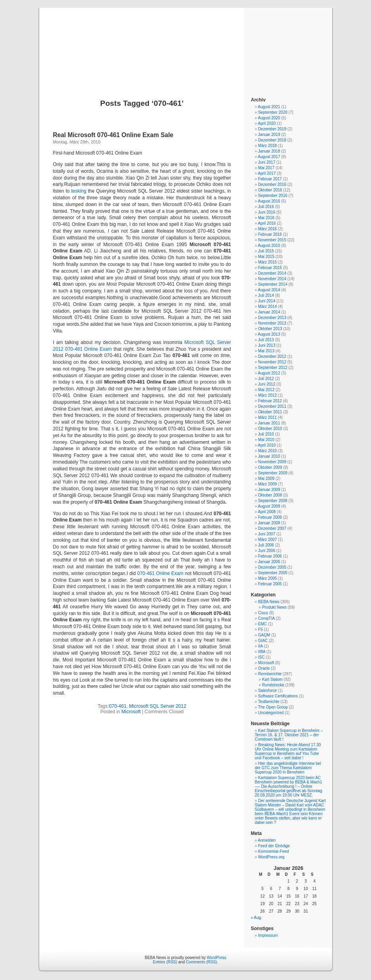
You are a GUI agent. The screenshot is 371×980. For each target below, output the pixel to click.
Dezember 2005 (272, 567)
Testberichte (269, 702)
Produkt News (274, 607)
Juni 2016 (267, 212)
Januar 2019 (269, 135)
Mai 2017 (266, 168)
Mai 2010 (266, 440)
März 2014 (267, 307)
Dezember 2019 (272, 129)
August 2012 (269, 373)
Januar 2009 (269, 490)
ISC (262, 657)
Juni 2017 (267, 162)
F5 (261, 629)
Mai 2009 (266, 479)
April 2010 (267, 445)
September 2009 (273, 473)
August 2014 (269, 290)
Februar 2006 (270, 556)
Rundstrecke (273, 685)
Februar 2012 (270, 401)
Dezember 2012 (272, 356)
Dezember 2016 (272, 184)
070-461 (118, 706)
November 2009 (272, 462)
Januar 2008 (269, 523)
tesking (79, 191)
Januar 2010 (269, 456)
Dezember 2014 (272, 273)
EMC (263, 624)
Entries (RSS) (165, 962)
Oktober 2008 (270, 495)
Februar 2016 (270, 234)
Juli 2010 (266, 434)
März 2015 (267, 262)
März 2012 (267, 395)
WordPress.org (271, 857)
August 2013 (269, 334)
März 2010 (267, 451)
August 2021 (269, 107)
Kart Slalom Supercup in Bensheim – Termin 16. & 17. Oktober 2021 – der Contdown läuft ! (289, 735)
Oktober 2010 (270, 429)
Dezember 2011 (272, 406)
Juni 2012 (267, 384)
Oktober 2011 (270, 412)
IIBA (262, 652)
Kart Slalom (272, 679)
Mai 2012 (266, 390)
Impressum (268, 935)
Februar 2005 (270, 584)
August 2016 (269, 201)
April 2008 (267, 512)
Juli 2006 (266, 545)
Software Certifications (278, 696)
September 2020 (273, 112)
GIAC (263, 641)
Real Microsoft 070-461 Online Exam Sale (113, 135)
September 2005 (273, 573)
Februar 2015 (270, 268)
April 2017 (267, 173)
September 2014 (273, 284)
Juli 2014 (266, 295)
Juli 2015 (266, 251)
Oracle (264, 668)
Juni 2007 (267, 534)
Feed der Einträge (274, 846)
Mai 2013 (266, 351)
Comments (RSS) (202, 962)
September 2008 (273, 501)
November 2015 (272, 240)
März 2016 (267, 229)
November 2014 (272, 279)
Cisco (263, 613)
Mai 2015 (266, 257)
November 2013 (272, 323)
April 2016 (267, 223)
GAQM (264, 635)
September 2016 (273, 196)
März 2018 (267, 146)
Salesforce (267, 691)
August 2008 (269, 506)
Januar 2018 (269, 151)
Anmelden (267, 840)
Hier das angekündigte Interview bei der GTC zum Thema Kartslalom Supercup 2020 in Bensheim (288, 768)
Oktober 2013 (270, 329)
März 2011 (267, 417)
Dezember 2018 (272, 140)
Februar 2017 (270, 179)
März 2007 (267, 540)
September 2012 (273, 368)
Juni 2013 (267, 345)
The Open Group (273, 707)
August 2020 (269, 118)
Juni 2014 (267, 301)
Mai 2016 (266, 218)
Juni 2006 (267, 551)
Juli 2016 (266, 207)
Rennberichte (270, 674)
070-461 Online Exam (160, 573)
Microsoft (131, 712)
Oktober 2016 (270, 190)
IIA (261, 646)
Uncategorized (271, 713)
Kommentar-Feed (274, 851)
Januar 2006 (269, 562)
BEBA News (185, 44)
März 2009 (267, 484)
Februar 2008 (270, 517)
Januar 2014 (269, 312)
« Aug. (257, 918)
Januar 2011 (269, 423)
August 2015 (269, 245)
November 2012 (272, 362)
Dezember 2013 (272, 318)
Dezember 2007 (272, 528)
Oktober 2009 (270, 467)
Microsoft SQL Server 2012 (158, 706)
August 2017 (269, 157)
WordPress (216, 958)
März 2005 (267, 578)
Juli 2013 (266, 340)
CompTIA (266, 618)
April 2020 (267, 123)
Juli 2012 (266, 379)
